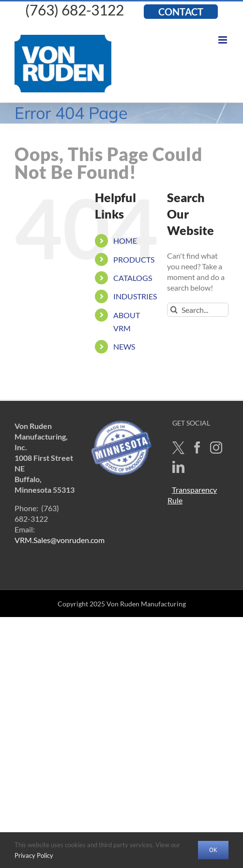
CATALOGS (133, 278)
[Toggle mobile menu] (223, 40)
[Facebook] (197, 448)
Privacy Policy (34, 855)
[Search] (174, 310)
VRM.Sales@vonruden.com (60, 540)
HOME (125, 241)
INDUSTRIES (135, 296)
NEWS (124, 346)
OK (213, 850)
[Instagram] (216, 448)
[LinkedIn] (178, 467)
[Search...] (198, 310)
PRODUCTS (134, 259)
